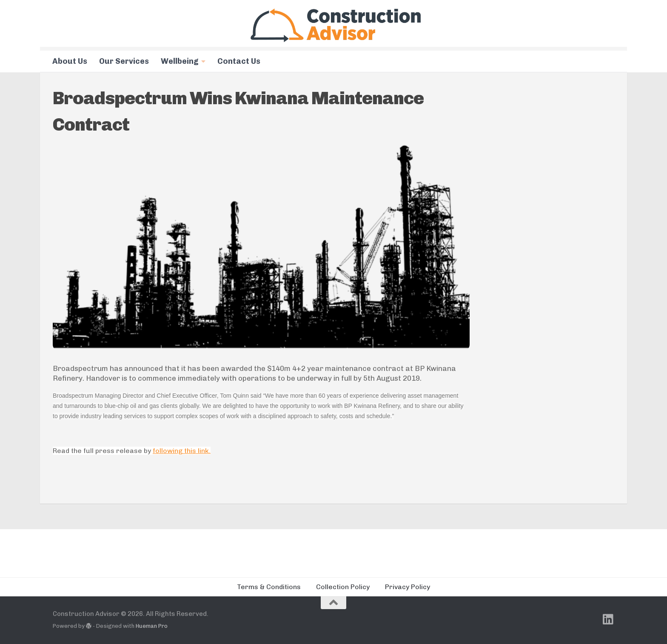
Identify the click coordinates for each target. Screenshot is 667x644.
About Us (70, 61)
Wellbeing (180, 61)
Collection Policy (343, 587)
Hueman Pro (152, 626)
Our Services (124, 61)
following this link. (182, 451)
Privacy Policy (408, 587)
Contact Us (239, 61)
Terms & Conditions (269, 587)
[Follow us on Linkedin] (608, 619)
